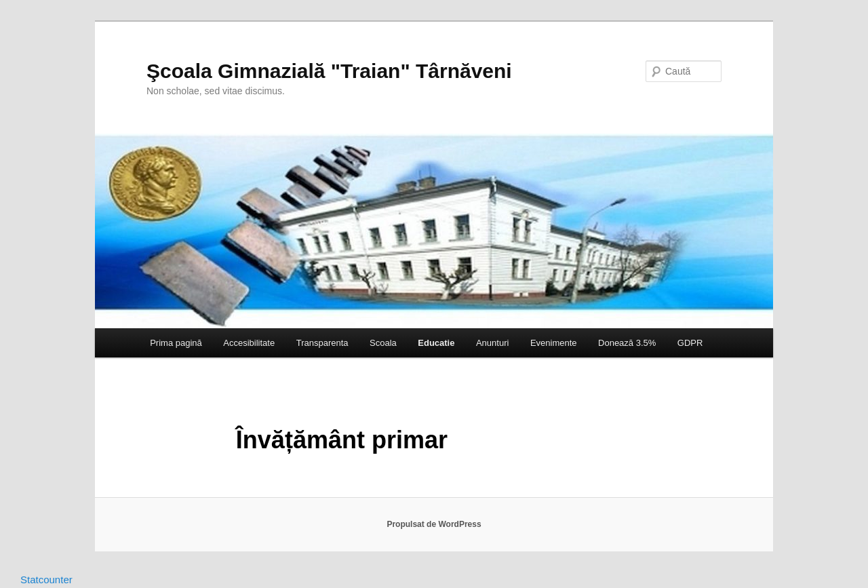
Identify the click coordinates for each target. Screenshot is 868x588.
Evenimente (554, 343)
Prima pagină (176, 343)
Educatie (436, 343)
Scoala (383, 343)
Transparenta (322, 343)
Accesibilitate (249, 343)
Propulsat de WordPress (434, 524)
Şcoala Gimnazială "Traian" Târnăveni (329, 71)
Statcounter (46, 580)
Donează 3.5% (627, 343)
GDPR (690, 343)
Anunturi (492, 343)
